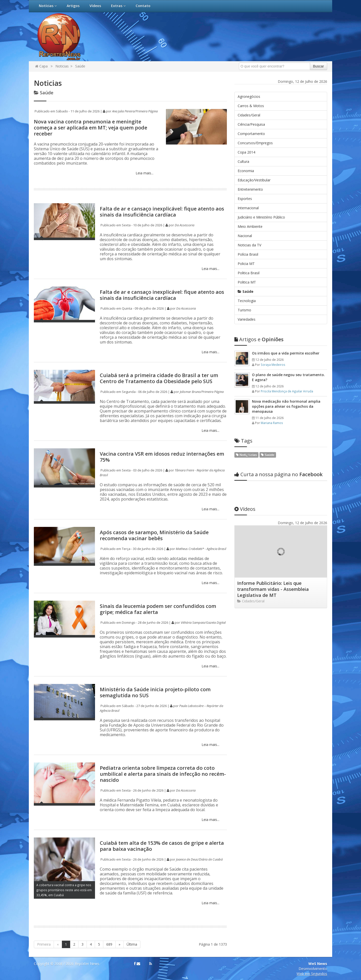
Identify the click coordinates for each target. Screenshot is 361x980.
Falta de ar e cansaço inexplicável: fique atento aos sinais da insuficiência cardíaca (162, 212)
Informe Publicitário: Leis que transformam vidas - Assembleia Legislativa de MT (273, 589)
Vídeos (95, 6)
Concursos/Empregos (255, 143)
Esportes (245, 199)
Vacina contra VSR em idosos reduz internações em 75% (162, 457)
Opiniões (259, 339)
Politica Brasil (249, 273)
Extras (118, 6)
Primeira (44, 944)
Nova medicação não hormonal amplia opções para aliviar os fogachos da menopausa (286, 406)
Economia (246, 171)
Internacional (248, 208)
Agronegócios (249, 96)
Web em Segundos (312, 974)
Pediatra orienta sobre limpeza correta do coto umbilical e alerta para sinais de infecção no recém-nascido (163, 774)
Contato (143, 6)
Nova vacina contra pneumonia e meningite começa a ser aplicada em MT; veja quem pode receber (91, 128)
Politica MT (247, 282)
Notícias (48, 6)
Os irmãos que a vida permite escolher (286, 353)
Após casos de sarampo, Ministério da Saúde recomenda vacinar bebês (154, 535)
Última (132, 944)
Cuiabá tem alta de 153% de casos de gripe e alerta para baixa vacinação (162, 846)
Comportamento (251, 134)
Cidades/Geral (249, 115)
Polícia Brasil (248, 254)
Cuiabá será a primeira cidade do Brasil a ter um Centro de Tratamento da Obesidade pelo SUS (159, 378)
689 (109, 944)
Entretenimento (250, 189)
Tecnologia (247, 301)
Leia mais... (144, 173)
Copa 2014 (246, 152)
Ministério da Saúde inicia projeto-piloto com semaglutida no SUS (155, 692)
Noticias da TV (249, 245)
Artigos (73, 6)
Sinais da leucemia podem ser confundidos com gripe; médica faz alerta (158, 609)
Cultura (243, 161)
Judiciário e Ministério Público (261, 217)
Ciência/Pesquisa (251, 124)
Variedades (247, 319)
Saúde (80, 66)
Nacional (245, 236)
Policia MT (246, 264)
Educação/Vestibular (254, 180)
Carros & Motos (251, 106)
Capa (41, 66)
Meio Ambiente (250, 226)
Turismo (244, 310)
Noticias (62, 66)
